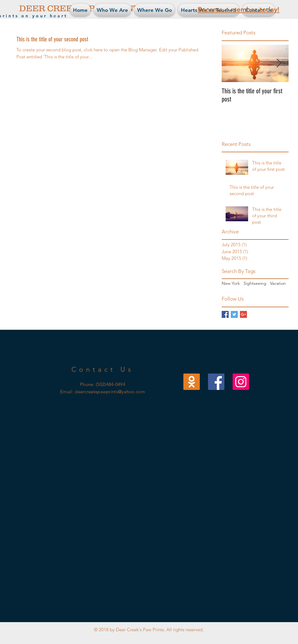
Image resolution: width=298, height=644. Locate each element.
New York (231, 283)
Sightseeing (255, 283)
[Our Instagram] (241, 382)
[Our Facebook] (216, 382)
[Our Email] (192, 382)
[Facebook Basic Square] (225, 314)
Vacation (278, 283)
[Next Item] (279, 63)
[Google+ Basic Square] (243, 314)
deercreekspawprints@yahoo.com (110, 392)
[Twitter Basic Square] (234, 314)
